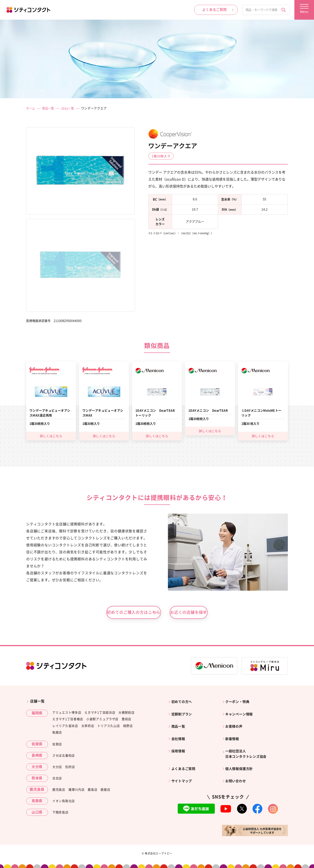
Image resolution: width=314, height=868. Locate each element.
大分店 (57, 768)
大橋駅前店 (126, 713)
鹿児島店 (59, 791)
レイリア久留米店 (65, 727)
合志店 (57, 779)
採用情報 (179, 746)
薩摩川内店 (77, 791)
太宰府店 (88, 727)
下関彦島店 (60, 813)
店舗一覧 (37, 702)
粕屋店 (57, 733)
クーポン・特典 (239, 702)
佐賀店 (57, 745)
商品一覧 (49, 108)
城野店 (128, 727)
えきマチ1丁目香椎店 (68, 720)
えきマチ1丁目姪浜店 (100, 713)
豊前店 (126, 720)
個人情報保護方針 (241, 763)
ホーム (31, 108)
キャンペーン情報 (241, 713)
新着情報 (233, 735)
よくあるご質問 (185, 763)
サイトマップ (183, 774)
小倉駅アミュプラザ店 (102, 720)
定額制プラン (183, 713)
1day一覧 (70, 108)
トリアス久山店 (108, 727)
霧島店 (92, 791)
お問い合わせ (237, 774)
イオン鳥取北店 (64, 802)
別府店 (70, 768)
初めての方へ (183, 702)
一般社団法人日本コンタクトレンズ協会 (248, 749)
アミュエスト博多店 (67, 713)
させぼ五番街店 (64, 757)
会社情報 (179, 735)
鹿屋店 (105, 791)
